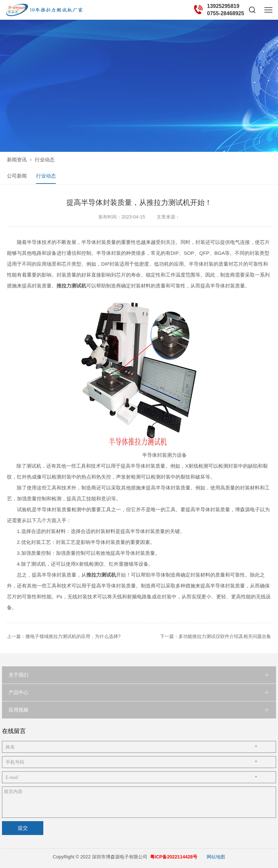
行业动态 (45, 160)
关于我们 (19, 674)
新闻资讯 (17, 160)
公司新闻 (17, 175)
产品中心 (19, 692)
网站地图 (216, 856)
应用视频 (19, 709)
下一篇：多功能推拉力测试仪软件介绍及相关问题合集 (216, 636)
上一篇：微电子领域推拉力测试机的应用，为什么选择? (64, 636)
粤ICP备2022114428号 (174, 856)
